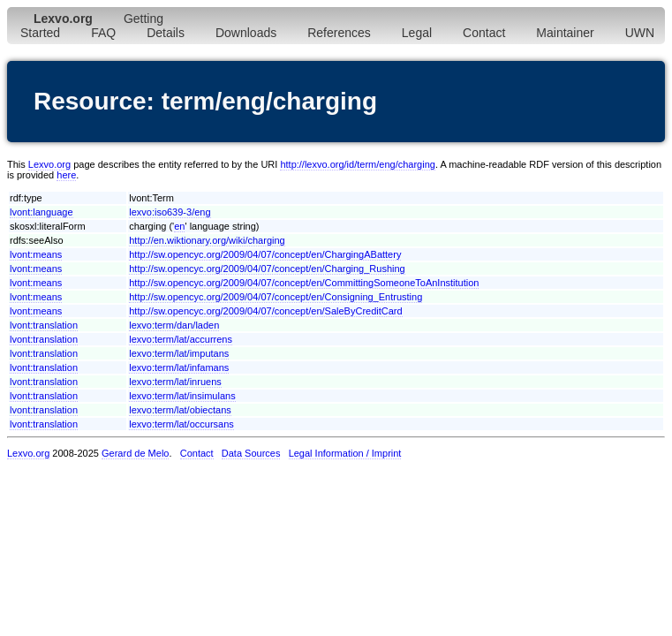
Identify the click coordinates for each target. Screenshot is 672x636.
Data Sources (251, 453)
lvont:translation (44, 325)
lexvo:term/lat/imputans (179, 353)
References (339, 33)
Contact (484, 33)
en (179, 226)
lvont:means (36, 254)
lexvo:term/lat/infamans (179, 367)
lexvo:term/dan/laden (174, 325)
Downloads (246, 33)
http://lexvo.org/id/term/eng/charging (357, 164)
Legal (417, 33)
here (66, 175)
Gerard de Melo (135, 453)
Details (166, 33)
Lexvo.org (49, 164)
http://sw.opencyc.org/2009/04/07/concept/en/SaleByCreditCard (265, 311)
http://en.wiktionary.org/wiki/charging (207, 240)
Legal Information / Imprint (345, 453)
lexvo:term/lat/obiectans (180, 410)
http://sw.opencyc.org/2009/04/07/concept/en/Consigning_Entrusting (276, 297)
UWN (640, 33)
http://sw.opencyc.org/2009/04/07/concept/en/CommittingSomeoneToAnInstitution (304, 283)
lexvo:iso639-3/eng (170, 212)
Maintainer (565, 33)
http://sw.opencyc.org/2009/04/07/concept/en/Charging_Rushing (267, 269)
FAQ (103, 33)
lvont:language (42, 212)
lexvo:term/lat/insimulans (182, 396)
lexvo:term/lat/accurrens (181, 339)
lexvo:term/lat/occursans (181, 424)
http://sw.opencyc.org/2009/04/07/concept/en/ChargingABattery (265, 254)
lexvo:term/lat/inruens (175, 382)
